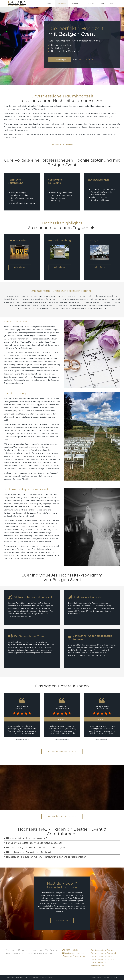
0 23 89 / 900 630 (71, 950)
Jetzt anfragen (60, 60)
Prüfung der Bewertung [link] (22, 739)
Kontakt (113, 3)
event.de (74, 953)
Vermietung (76, 3)
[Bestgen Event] (17, 3)
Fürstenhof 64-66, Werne (75, 956)
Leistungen (61, 3)
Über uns (90, 3)
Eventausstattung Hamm (102, 956)
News (102, 3)
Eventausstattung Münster (103, 959)
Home (49, 3)
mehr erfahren (86, 60)
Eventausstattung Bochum (103, 950)
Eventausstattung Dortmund (103, 953)
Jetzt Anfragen (62, 920)
